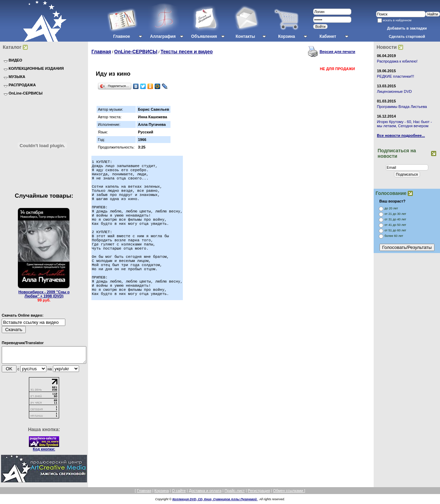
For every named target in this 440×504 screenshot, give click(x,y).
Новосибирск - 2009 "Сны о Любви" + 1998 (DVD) (44, 294)
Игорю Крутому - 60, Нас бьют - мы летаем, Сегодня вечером (404, 124)
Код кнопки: (44, 452)
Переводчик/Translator (23, 343)
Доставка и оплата (205, 494)
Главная (101, 52)
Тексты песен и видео (187, 52)
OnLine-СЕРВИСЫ (136, 52)
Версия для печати (338, 52)
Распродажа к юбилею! (397, 61)
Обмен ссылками (289, 494)
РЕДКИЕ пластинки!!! (395, 76)
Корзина (162, 494)
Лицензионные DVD (394, 91)
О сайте (179, 494)
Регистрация (259, 494)
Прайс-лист (235, 494)
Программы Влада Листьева (402, 107)
